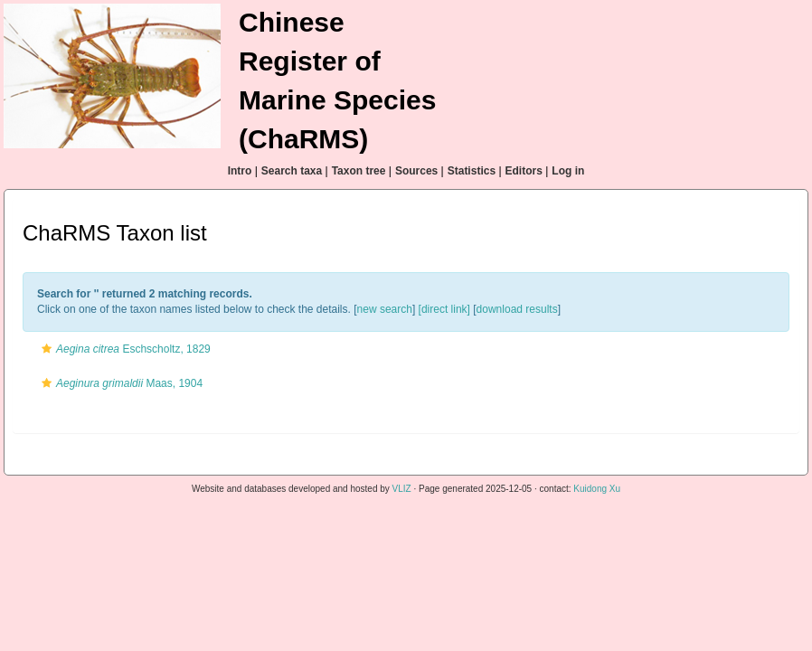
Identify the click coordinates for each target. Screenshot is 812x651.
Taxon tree (359, 171)
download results (517, 309)
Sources (416, 171)
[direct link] (444, 309)
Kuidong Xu (597, 489)
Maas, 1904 (120, 383)
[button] (47, 349)
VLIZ (402, 489)
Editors (524, 171)
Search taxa (292, 171)
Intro (240, 171)
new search (385, 309)
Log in (568, 171)
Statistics (472, 171)
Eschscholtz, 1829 (124, 349)
